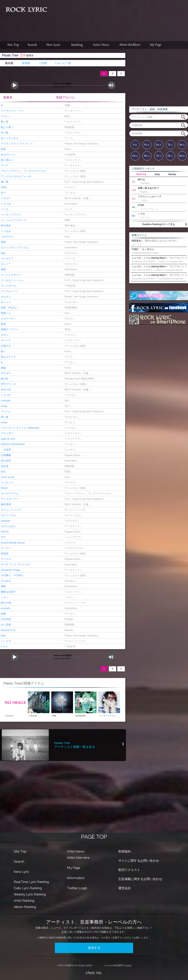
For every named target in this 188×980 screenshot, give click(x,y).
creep (4, 406)
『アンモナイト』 (72, 111)
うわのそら (7, 237)
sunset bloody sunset (12, 543)
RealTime (141, 174)
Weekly (172, 174)
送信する (94, 948)
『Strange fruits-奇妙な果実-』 (79, 379)
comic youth (7, 477)
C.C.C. (4, 646)
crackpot (5, 400)
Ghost (4, 488)
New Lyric (21, 872)
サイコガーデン (9, 499)
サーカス (5, 559)
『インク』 (68, 138)
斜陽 (3, 614)
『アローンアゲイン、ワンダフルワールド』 (87, 493)
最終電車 (5, 504)
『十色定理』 (69, 155)
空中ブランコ (8, 384)
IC (2, 105)
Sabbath (5, 521)
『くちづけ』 (69, 395)
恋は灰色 (5, 461)
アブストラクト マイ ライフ (16, 144)
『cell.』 (66, 237)
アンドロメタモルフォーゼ (16, 176)
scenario (5, 608)
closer (4, 422)
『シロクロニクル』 (73, 548)
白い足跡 (5, 625)
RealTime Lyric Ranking (31, 882)
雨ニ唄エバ (7, 160)
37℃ (3, 537)
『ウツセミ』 (69, 362)
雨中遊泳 (5, 226)
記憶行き (5, 346)
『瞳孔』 (66, 116)
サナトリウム (8, 515)
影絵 (3, 324)
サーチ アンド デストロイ (15, 564)
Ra (170, 156)
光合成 (4, 466)
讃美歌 (4, 554)
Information (76, 878)
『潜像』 (66, 105)
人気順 (43, 63)
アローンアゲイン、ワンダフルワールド (23, 171)
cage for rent (8, 439)
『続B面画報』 (70, 308)
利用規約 (125, 851)
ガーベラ (5, 340)
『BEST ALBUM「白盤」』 (77, 198)
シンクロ (5, 641)
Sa (159, 145)
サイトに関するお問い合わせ (139, 861)
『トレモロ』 (69, 193)
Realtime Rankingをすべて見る (159, 224)
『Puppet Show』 (72, 455)
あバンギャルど (9, 138)
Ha (135, 156)
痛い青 (4, 182)
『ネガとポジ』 (70, 253)
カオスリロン (8, 318)
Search (19, 862)
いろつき (5, 204)
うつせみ (5, 231)
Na (182, 145)
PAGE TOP (94, 837)
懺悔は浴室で (8, 592)
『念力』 (66, 406)
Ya (159, 156)
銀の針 (4, 379)
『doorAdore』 (70, 204)
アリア (4, 165)
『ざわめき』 (69, 581)
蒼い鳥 (4, 122)
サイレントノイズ (11, 510)
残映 (3, 586)
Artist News (76, 851)
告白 (3, 472)
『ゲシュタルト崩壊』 (74, 171)
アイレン (5, 116)
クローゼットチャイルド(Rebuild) (19, 428)
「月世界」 (7, 450)
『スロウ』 (68, 318)
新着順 (26, 63)
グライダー (7, 433)
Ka (147, 145)
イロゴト (5, 198)
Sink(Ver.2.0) (8, 630)
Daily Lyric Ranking (28, 888)
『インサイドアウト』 (74, 215)
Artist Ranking (24, 901)
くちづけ (5, 395)
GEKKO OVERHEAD (12, 444)
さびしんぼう (8, 526)
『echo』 (67, 149)
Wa (182, 156)
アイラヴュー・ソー (12, 111)
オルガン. (6, 297)
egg (2, 253)
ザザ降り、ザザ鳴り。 (13, 575)
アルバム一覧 (63, 63)
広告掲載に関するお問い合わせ (140, 879)
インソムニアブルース (13, 220)
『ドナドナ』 (69, 187)
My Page (74, 868)
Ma (147, 156)
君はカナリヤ (8, 357)
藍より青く (7, 127)
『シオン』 (68, 597)
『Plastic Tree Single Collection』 (80, 144)
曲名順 (9, 63)
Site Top (20, 851)
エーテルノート (9, 291)
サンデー (5, 548)
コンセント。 (8, 482)
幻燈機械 (5, 455)
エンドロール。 (9, 286)
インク (4, 209)
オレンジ (5, 302)
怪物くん (5, 313)
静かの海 (5, 603)
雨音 (3, 149)
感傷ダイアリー (9, 329)
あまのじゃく (8, 155)
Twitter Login (77, 888)
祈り (3, 193)
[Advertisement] (95, 25)
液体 (3, 242)
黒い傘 (4, 417)
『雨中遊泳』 (69, 226)
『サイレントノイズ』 (74, 510)
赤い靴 (4, 133)
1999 (3, 187)
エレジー (5, 264)
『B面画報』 (69, 127)
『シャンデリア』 (72, 439)
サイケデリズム (9, 493)
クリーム (5, 411)
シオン (4, 597)
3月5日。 (6, 532)
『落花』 (66, 329)
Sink (3, 636)
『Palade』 (68, 619)
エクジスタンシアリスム (14, 247)
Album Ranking (25, 907)
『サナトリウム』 (72, 515)
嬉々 (3, 351)
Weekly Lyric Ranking (30, 894)
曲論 (3, 368)
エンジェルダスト (11, 275)
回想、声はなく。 (11, 308)
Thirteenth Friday (10, 570)
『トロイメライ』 (72, 122)
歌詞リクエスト (129, 870)
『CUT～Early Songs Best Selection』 (83, 182)
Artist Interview (78, 858)
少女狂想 (5, 619)
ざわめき (5, 581)
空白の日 (5, 390)
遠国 (3, 269)
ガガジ (4, 335)
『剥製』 (66, 220)
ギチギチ (5, 373)
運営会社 (125, 888)
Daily (157, 174)
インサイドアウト (11, 215)
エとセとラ (7, 258)
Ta (170, 145)
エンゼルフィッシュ (12, 280)
